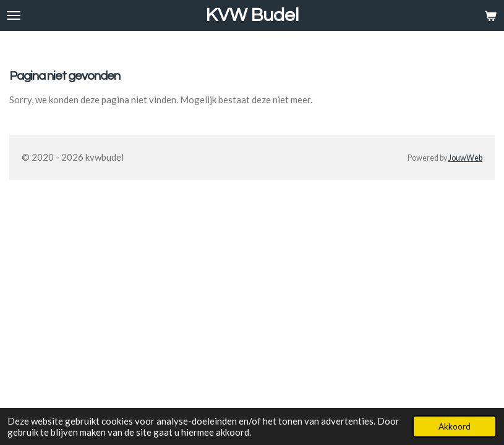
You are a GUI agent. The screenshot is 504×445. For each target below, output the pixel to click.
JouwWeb (465, 158)
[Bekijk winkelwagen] (490, 15)
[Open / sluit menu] (14, 15)
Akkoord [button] (455, 426)
